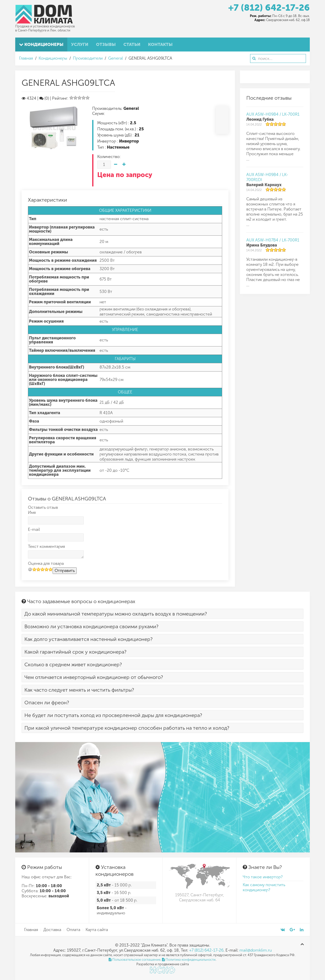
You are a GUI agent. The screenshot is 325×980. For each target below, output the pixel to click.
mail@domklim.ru (256, 950)
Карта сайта (97, 930)
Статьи (132, 44)
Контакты (160, 44)
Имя (32, 512)
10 (51, 569)
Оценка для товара (46, 563)
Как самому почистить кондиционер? (264, 887)
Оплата (73, 930)
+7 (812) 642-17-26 (269, 8)
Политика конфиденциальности (189, 960)
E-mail (34, 529)
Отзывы (106, 44)
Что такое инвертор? (263, 877)
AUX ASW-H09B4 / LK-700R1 (273, 114)
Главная (26, 58)
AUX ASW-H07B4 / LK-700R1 (273, 240)
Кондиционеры (41, 44)
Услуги (80, 44)
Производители (88, 58)
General (116, 58)
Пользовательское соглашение (135, 960)
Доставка (52, 930)
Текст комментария (46, 546)
